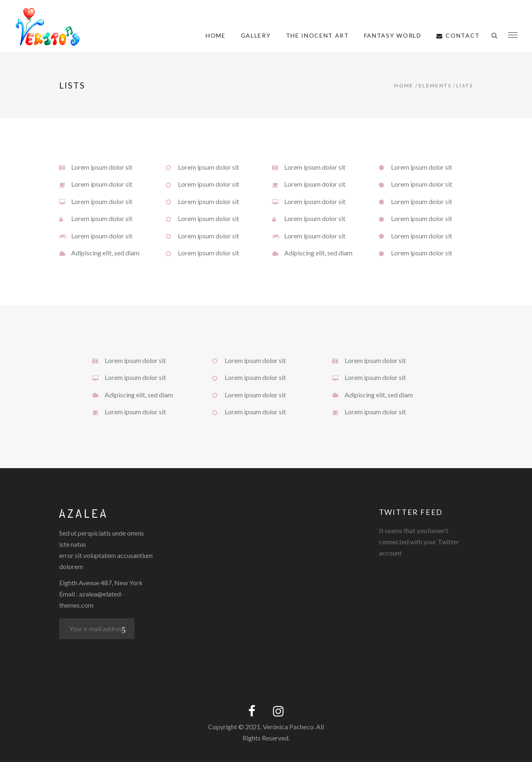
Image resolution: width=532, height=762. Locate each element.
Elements (435, 85)
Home (404, 85)
